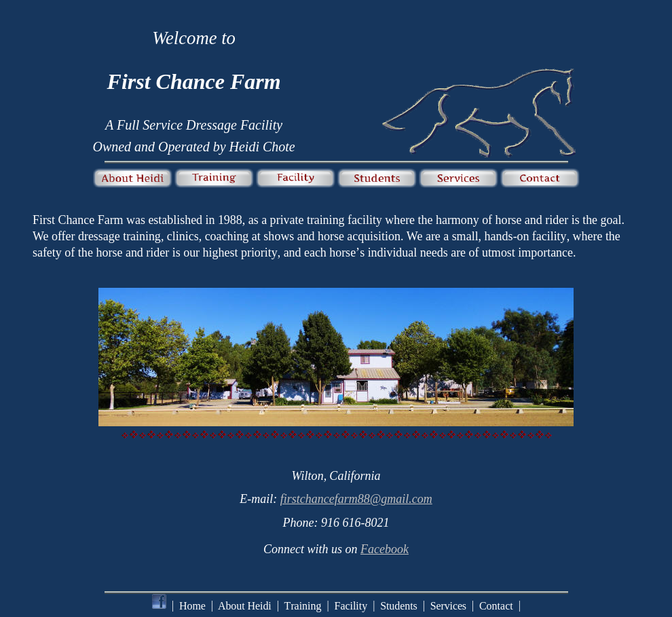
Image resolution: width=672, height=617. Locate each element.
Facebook (385, 549)
